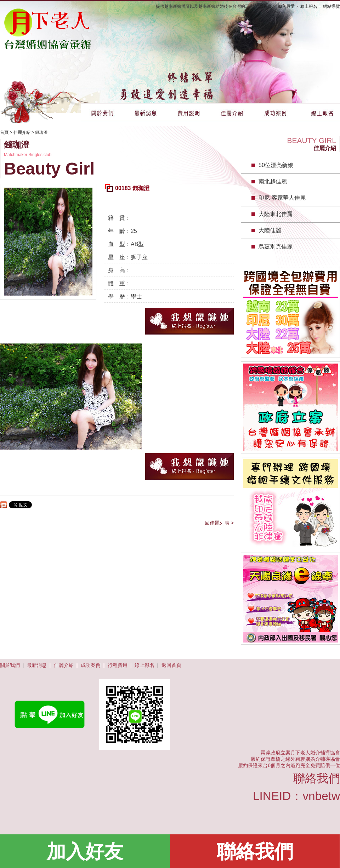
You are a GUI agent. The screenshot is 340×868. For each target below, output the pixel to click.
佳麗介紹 (232, 113)
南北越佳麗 (273, 181)
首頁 (4, 132)
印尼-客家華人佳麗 (282, 198)
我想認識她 (189, 321)
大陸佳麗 (270, 230)
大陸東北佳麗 (276, 214)
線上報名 (309, 6)
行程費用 (118, 665)
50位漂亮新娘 (276, 165)
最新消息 (146, 113)
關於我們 (102, 113)
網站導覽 (331, 6)
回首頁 (266, 6)
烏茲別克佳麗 (276, 247)
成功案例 (275, 113)
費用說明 (189, 113)
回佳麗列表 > (219, 523)
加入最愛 (286, 6)
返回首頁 (171, 665)
